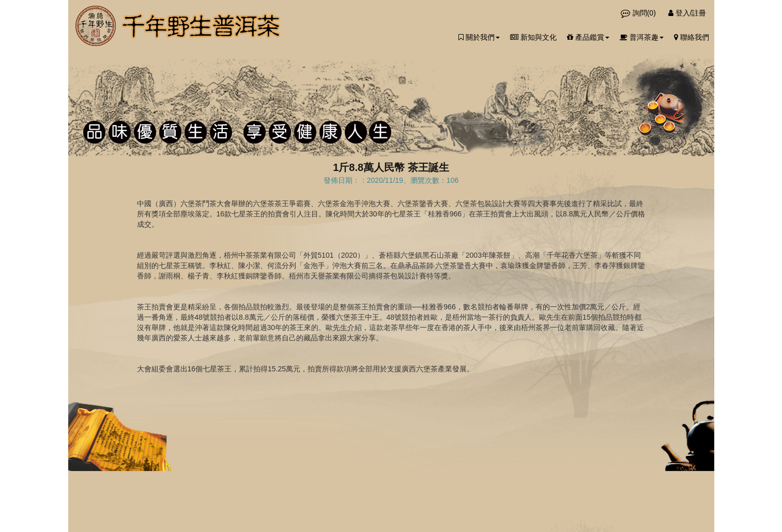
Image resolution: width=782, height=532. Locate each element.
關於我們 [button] (479, 37)
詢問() (639, 13)
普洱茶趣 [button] (642, 37)
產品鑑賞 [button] (588, 37)
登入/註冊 (687, 13)
